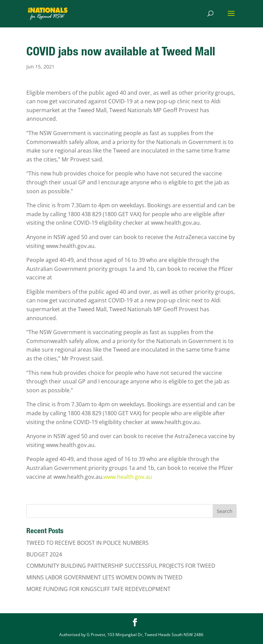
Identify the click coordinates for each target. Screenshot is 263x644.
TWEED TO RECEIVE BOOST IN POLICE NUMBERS (87, 543)
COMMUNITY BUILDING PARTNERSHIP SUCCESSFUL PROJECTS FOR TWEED (121, 566)
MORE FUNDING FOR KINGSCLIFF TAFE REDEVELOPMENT (98, 589)
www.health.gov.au (128, 477)
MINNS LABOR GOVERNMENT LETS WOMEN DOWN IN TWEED (104, 577)
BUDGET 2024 (44, 554)
